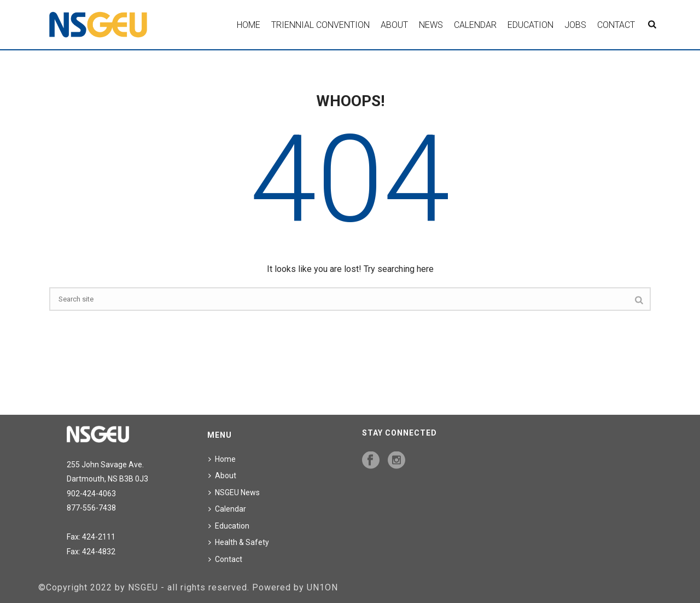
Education (530, 25)
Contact (616, 25)
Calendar (475, 25)
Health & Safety (239, 542)
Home (249, 25)
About (394, 25)
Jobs (575, 25)
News (431, 25)
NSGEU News (234, 492)
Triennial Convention (320, 25)
